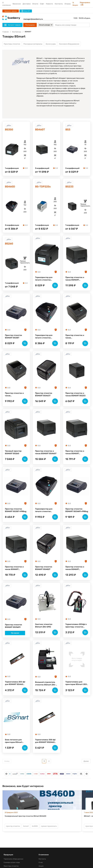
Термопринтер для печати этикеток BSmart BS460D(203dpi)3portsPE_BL (46, 516)
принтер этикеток (13, 836)
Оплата (35, 4)
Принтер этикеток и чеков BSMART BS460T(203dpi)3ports (76, 575)
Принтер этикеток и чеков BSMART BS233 (76, 398)
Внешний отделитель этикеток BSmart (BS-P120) (46, 692)
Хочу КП (26, 11)
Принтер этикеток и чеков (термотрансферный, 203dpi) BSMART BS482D (15, 398)
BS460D (10, 188)
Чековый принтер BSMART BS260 (13, 457)
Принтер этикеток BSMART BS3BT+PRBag (16, 516)
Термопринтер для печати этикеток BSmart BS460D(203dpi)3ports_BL (46, 339)
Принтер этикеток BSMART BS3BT (14, 339)
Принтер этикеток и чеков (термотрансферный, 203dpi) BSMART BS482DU (75, 339)
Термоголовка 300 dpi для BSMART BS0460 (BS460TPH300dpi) (46, 751)
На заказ (16, 641)
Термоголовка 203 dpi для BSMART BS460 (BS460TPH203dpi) (15, 692)
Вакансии (17, 4)
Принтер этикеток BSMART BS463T (44, 398)
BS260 (9, 245)
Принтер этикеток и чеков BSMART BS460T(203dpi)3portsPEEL (16, 575)
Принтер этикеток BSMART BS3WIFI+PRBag (74, 516)
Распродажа (30, 25)
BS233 (70, 188)
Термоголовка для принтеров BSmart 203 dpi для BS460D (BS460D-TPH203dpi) (76, 692)
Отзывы (68, 4)
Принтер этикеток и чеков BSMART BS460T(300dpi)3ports (76, 457)
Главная (6, 32)
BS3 (68, 130)
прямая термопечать (49, 836)
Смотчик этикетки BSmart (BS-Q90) (44, 633)
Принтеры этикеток (12, 44)
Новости (49, 4)
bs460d (35, 836)
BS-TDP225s (44, 188)
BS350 (9, 130)
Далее (86, 771)
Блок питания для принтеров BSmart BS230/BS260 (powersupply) (14, 751)
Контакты (59, 4)
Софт (42, 4)
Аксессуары (51, 44)
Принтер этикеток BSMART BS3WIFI (14, 633)
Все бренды (17, 32)
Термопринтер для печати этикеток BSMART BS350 (44, 280)
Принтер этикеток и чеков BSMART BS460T (46, 457)
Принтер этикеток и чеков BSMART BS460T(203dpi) (75, 280)
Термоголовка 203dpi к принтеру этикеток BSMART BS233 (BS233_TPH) (76, 633)
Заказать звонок (11, 11)
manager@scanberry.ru (33, 19)
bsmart (26, 836)
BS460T (41, 130)
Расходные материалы (33, 44)
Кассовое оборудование (69, 44)
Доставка (27, 4)
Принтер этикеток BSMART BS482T (44, 575)
